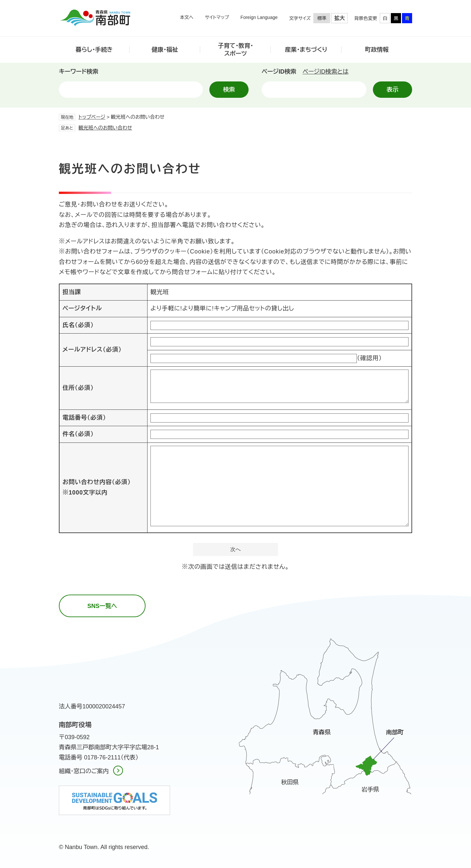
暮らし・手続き (94, 50)
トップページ (92, 117)
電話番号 (84, 418)
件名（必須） (78, 434)
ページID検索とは (325, 72)
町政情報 (377, 50)
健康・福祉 (165, 50)
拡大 (340, 18)
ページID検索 (279, 72)
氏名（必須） (78, 325)
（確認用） (369, 358)
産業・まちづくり (306, 50)
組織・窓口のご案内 (84, 771)
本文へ (187, 17)
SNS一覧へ (102, 606)
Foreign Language (259, 17)
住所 (78, 388)
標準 (322, 18)
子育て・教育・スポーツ (235, 50)
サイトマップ (217, 17)
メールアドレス (92, 350)
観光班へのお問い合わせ (105, 128)
